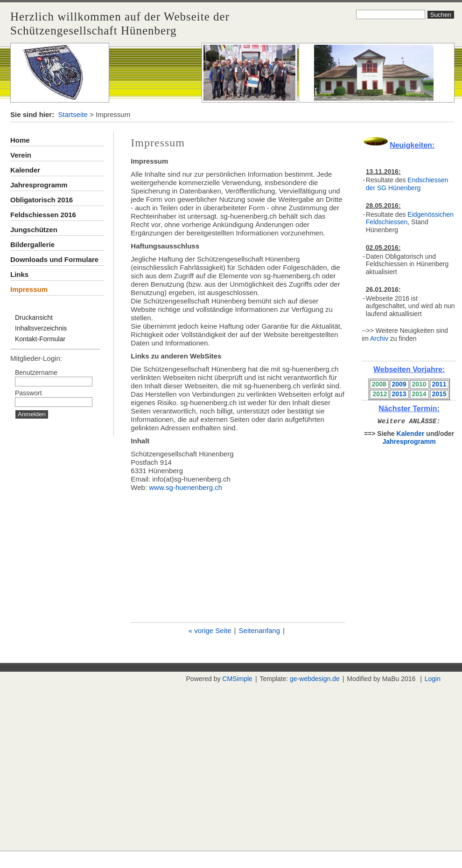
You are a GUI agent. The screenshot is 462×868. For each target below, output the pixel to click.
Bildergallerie (32, 245)
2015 (439, 394)
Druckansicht (34, 317)
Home (20, 140)
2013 (399, 394)
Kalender (25, 170)
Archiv (379, 338)
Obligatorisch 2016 (42, 200)
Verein (21, 155)
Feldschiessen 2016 (43, 215)
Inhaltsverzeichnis (41, 328)
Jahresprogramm (39, 185)
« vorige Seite (210, 630)
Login (433, 679)
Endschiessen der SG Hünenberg (407, 184)
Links (19, 274)
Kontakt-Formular (40, 339)
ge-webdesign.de (315, 679)
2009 (399, 384)
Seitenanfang (259, 630)
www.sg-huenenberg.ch (185, 487)
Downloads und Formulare (54, 259)
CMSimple (237, 679)
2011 (439, 384)
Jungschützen (34, 230)
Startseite (73, 114)
